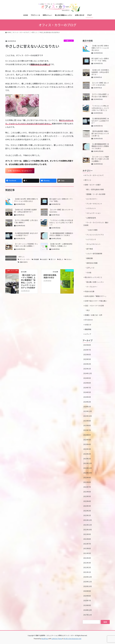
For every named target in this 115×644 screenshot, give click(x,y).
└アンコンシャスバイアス (93, 235)
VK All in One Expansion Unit (72, 639)
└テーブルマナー (91, 287)
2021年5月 (87, 553)
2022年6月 (87, 492)
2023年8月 (87, 425)
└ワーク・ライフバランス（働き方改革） (96, 224)
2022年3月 (87, 506)
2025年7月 (87, 350)
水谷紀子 (45, 259)
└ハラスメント (90, 208)
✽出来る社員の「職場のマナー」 (95, 296)
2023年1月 (87, 459)
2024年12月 (88, 373)
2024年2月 (87, 402)
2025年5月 (87, 359)
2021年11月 (88, 525)
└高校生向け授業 (90, 263)
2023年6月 (87, 435)
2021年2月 (87, 567)
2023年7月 (87, 430)
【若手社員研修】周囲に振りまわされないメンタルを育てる (100, 133)
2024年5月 (87, 392)
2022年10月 (88, 473)
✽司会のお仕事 (89, 291)
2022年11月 (88, 468)
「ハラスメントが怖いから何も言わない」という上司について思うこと (61, 223)
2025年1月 (87, 369)
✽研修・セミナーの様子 (92, 185)
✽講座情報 (87, 329)
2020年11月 (88, 582)
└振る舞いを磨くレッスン (94, 282)
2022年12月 (88, 463)
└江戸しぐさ (89, 268)
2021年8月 (87, 539)
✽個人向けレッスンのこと (93, 277)
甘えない (69, 259)
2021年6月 (87, 548)
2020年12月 (88, 577)
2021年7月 (87, 544)
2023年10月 (88, 416)
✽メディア (87, 334)
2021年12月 (88, 520)
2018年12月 (88, 610)
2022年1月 (87, 515)
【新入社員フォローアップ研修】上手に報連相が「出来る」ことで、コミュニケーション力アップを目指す (28, 281)
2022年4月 (87, 501)
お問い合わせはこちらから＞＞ (20, 171)
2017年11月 (88, 615)
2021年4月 (87, 558)
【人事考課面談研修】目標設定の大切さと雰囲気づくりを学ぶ (61, 235)
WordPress (45, 639)
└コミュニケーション (92, 213)
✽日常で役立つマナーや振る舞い (95, 301)
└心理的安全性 (90, 218)
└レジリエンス (90, 239)
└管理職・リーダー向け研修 (94, 194)
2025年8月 (87, 345)
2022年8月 (87, 482)
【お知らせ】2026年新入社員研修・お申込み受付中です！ (25, 211)
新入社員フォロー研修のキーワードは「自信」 (61, 200)
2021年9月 (87, 534)
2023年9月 (87, 421)
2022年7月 (87, 487)
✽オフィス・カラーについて (93, 175)
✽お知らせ (87, 325)
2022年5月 (87, 496)
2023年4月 (87, 444)
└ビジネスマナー (90, 199)
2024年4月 (87, 397)
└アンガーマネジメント (93, 204)
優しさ (61, 259)
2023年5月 (87, 440)
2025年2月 (87, 364)
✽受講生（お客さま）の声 (93, 315)
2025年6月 (87, 354)
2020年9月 (87, 591)
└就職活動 (88, 258)
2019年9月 (87, 605)
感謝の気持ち (24, 262)
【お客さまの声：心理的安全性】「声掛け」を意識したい (61, 245)
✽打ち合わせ (88, 320)
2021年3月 (87, 563)
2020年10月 (88, 586)
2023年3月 (87, 449)
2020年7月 (87, 600)
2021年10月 (88, 530)
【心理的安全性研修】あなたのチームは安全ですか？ (26, 235)
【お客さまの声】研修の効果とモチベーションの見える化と (26, 200)
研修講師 (36, 259)
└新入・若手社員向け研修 (94, 189)
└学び (87, 310)
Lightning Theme (57, 639)
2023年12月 (88, 411)
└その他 (87, 273)
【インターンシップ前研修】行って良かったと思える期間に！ (26, 245)
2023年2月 (87, 454)
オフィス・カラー (25, 259)
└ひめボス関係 (91, 230)
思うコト (53, 259)
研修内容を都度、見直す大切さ (51, 276)
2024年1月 (87, 407)
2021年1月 (87, 572)
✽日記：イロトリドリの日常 (94, 306)
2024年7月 (87, 388)
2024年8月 (87, 383)
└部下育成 (88, 249)
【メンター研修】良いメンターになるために (61, 211)
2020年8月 (87, 596)
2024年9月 (87, 378)
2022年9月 (87, 477)
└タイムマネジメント (92, 244)
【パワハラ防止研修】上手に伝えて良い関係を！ (26, 222)
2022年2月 (87, 511)
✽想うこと (69, 41)
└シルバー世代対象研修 (93, 254)
